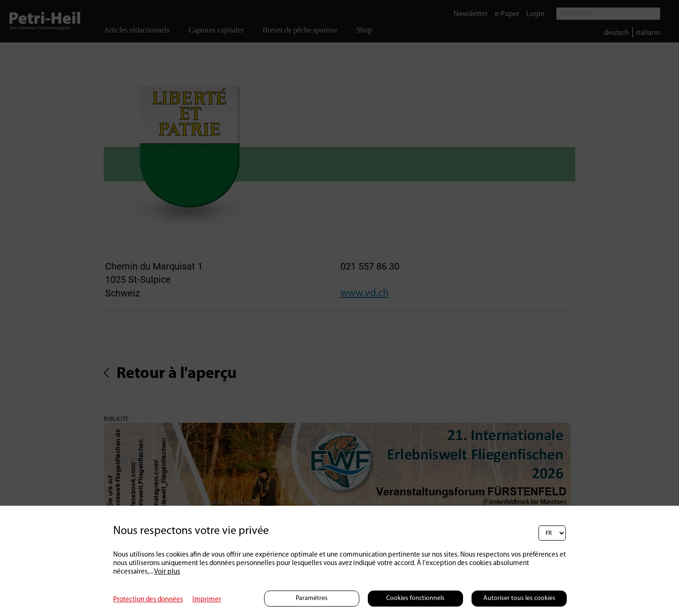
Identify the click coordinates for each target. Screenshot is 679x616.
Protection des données (148, 600)
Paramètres (312, 598)
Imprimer (207, 600)
